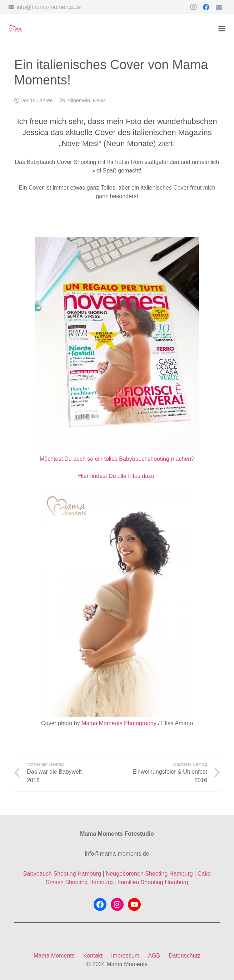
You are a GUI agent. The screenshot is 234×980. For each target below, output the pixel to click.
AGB (154, 956)
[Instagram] (193, 7)
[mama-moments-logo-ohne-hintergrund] (15, 29)
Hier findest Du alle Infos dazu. (117, 476)
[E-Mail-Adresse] (219, 7)
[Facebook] (206, 7)
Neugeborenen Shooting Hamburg (149, 874)
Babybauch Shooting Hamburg (62, 874)
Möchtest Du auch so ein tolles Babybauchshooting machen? (117, 459)
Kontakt (93, 956)
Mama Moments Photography (119, 723)
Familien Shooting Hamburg (153, 882)
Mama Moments (54, 956)
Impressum (125, 956)
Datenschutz (185, 956)
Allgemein (79, 100)
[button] (222, 29)
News (99, 100)
